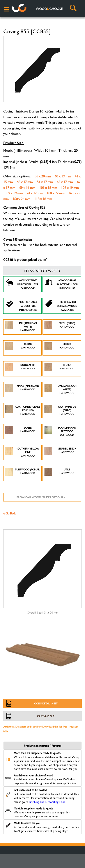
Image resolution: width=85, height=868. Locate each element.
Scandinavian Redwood (60, 432)
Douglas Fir (20, 369)
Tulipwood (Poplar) (23, 473)
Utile (59, 473)
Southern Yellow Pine (22, 452)
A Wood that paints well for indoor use (61, 284)
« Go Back (10, 513)
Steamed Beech (60, 452)
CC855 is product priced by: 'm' (25, 260)
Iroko (59, 369)
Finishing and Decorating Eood (47, 802)
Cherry (59, 348)
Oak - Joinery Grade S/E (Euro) (23, 411)
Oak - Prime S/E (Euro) (60, 411)
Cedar (20, 348)
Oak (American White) (60, 390)
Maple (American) (22, 390)
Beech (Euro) (60, 327)
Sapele (20, 432)
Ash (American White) (21, 327)
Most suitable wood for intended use (21, 306)
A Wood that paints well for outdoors (22, 284)
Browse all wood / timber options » (41, 497)
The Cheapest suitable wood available (61, 306)
